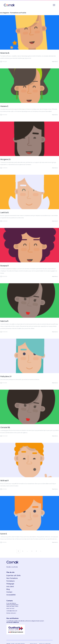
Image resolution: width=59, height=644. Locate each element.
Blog (8, 589)
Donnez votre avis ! (11, 613)
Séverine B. (5, 53)
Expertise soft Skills (13, 575)
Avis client (10, 586)
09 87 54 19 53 (10, 608)
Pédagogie (10, 584)
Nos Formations (12, 578)
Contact (9, 592)
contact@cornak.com (12, 611)
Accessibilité (11, 595)
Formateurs (10, 581)
